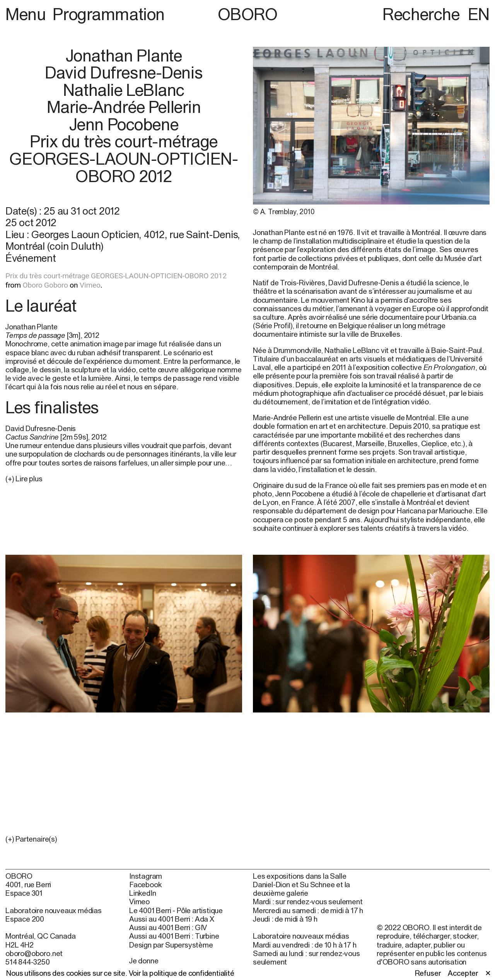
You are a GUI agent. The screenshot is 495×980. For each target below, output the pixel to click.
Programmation (108, 14)
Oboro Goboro (45, 285)
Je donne (144, 961)
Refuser (428, 973)
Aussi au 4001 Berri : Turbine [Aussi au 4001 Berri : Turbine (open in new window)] (174, 936)
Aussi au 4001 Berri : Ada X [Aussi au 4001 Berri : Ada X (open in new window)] (172, 919)
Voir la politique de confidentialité (182, 973)
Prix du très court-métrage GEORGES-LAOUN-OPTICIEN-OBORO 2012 (116, 276)
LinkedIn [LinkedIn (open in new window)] (143, 893)
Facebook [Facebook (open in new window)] (145, 885)
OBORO (248, 14)
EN (479, 14)
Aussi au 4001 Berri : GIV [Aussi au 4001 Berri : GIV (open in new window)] (168, 927)
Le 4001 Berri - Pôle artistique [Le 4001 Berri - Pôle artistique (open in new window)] (176, 910)
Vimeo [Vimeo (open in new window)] (139, 902)
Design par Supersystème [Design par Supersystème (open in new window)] (171, 945)
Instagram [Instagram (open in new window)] (146, 876)
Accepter (463, 973)
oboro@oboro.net (34, 953)
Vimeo (90, 285)
